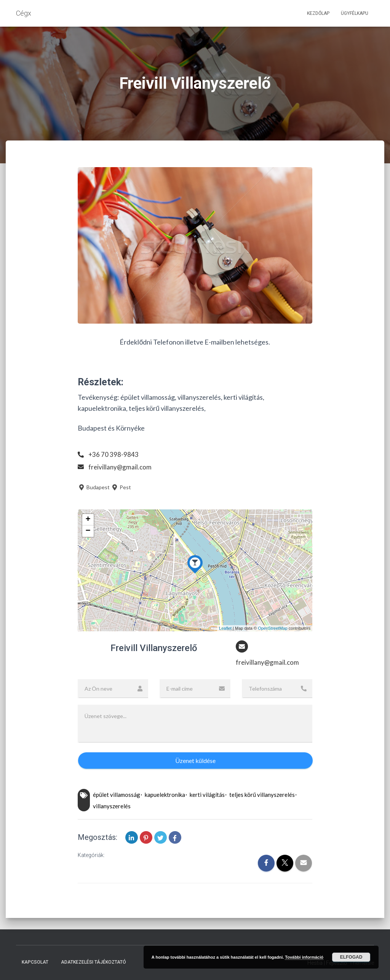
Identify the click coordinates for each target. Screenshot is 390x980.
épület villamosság (117, 795)
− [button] (88, 531)
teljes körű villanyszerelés (262, 795)
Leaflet (225, 628)
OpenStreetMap (273, 628)
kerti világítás (207, 795)
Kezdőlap (318, 13)
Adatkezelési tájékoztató (94, 962)
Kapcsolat (35, 962)
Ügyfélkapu (355, 13)
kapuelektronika (165, 795)
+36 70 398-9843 (114, 454)
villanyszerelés (112, 806)
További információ (304, 957)
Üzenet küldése (195, 761)
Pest (121, 487)
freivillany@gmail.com (121, 467)
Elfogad (351, 957)
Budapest (94, 487)
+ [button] (88, 520)
